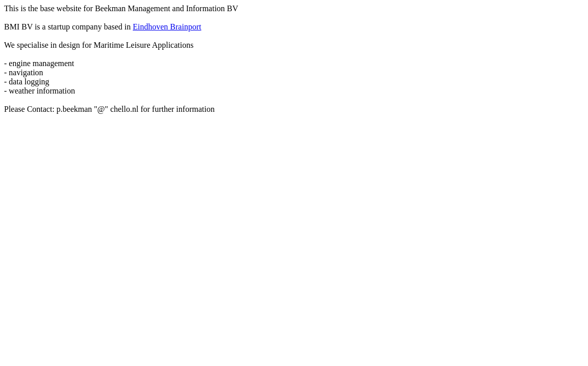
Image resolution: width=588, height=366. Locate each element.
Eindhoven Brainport (167, 27)
